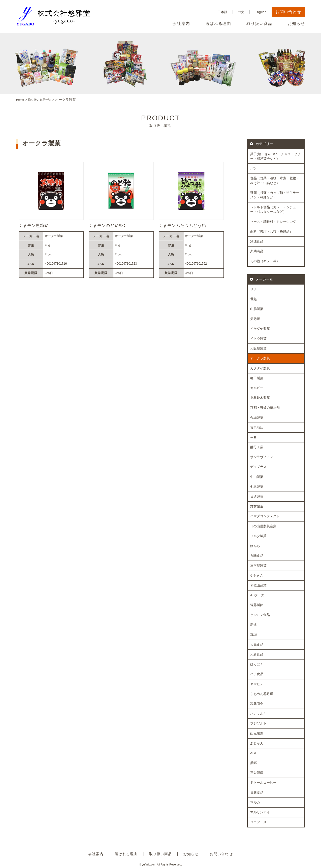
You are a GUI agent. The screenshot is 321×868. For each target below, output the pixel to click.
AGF (254, 753)
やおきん (257, 575)
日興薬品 (257, 792)
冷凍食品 (257, 241)
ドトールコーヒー (263, 783)
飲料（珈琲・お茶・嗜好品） (271, 231)
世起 (253, 299)
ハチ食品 (257, 674)
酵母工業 (257, 447)
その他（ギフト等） (265, 261)
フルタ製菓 (258, 536)
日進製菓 (257, 496)
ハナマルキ (258, 714)
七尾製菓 (257, 487)
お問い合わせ (288, 12)
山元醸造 (257, 733)
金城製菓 (257, 417)
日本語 (222, 12)
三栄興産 (257, 773)
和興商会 (257, 704)
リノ (253, 289)
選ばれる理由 (218, 24)
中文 (241, 12)
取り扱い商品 (259, 24)
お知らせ (296, 24)
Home (21, 100)
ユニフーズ (258, 822)
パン (253, 168)
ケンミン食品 (260, 615)
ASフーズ (257, 595)
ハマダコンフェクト (265, 516)
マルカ (255, 802)
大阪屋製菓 (258, 348)
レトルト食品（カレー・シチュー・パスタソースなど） (273, 209)
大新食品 (257, 654)
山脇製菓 (257, 309)
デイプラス (258, 467)
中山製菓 (257, 477)
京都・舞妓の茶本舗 (265, 408)
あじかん (257, 743)
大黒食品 (257, 645)
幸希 (253, 437)
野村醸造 (257, 506)
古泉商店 (257, 427)
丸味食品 (257, 556)
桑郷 (253, 763)
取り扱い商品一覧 (43, 100)
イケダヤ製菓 (260, 329)
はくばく (257, 664)
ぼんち (255, 546)
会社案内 (181, 24)
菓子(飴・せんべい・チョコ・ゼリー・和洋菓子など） (275, 156)
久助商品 (257, 251)
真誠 (253, 634)
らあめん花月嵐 (262, 694)
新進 (253, 625)
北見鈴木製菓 (260, 398)
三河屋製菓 (258, 565)
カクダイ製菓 (260, 368)
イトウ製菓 (258, 339)
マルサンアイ (260, 812)
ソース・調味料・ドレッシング (273, 221)
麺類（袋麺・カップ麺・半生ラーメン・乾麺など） (275, 195)
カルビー (257, 388)
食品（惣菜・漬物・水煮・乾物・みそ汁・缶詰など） (275, 180)
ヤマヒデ (257, 684)
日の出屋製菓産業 (263, 526)
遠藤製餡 (257, 605)
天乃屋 (255, 319)
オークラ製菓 (260, 358)
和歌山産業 (258, 585)
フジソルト (258, 723)
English (261, 12)
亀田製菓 (257, 378)
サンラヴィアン (262, 457)
